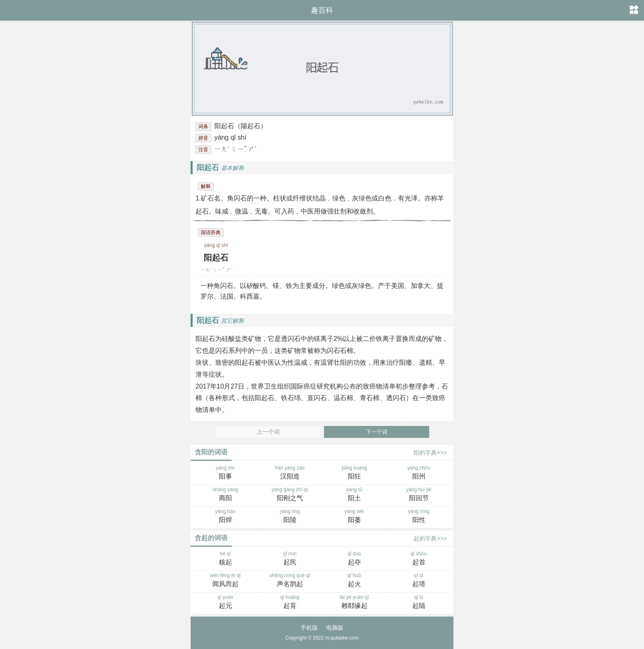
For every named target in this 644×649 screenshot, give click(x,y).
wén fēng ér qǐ (225, 581)
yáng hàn (225, 517)
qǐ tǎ (419, 581)
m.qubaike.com (342, 638)
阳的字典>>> (430, 453)
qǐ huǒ (354, 581)
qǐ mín (290, 559)
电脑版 (335, 628)
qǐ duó (354, 559)
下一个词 (377, 432)
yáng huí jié (419, 495)
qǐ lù (419, 603)
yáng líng (290, 517)
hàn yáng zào (290, 473)
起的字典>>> (430, 539)
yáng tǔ (354, 495)
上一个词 (268, 432)
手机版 (309, 628)
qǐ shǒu (419, 559)
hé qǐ (225, 559)
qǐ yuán (225, 603)
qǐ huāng (290, 603)
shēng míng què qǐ (290, 581)
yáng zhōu (419, 473)
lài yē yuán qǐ (354, 603)
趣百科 (322, 10)
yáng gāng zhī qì (290, 495)
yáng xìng (419, 517)
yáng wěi (354, 517)
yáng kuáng (354, 473)
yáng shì (225, 473)
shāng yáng (225, 495)
